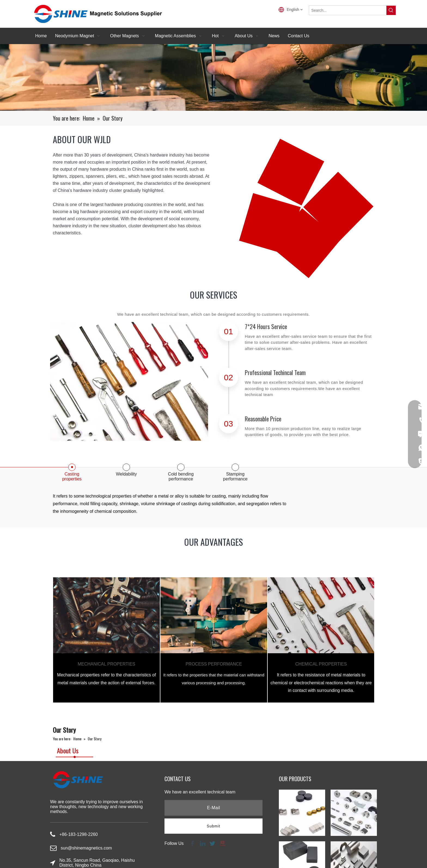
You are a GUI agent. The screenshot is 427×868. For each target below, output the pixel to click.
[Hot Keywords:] (391, 10)
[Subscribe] (213, 826)
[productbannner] (213, 77)
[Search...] (348, 10)
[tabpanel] (106, 640)
